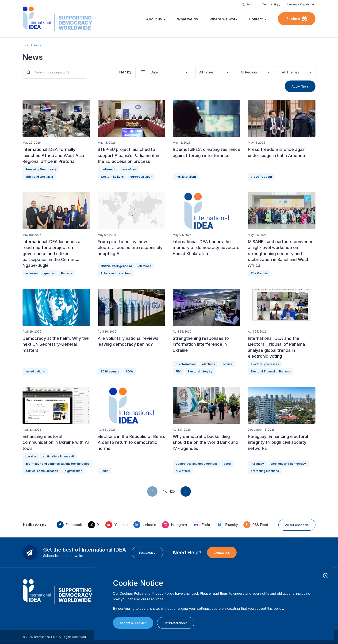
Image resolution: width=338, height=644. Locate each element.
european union (141, 177)
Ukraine (227, 364)
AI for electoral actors (116, 273)
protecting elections (265, 471)
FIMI (178, 371)
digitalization (73, 471)
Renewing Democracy (41, 169)
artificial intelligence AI (116, 266)
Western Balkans (112, 177)
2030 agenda (110, 371)
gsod (227, 464)
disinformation (186, 364)
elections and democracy (288, 464)
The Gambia (259, 273)
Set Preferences (176, 623)
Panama (67, 273)
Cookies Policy (132, 593)
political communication (42, 471)
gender (49, 273)
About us (154, 19)
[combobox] (200, 72)
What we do (188, 19)
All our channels (297, 525)
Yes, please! (147, 552)
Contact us (222, 552)
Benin (104, 471)
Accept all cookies (133, 623)
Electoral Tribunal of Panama (270, 371)
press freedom (261, 177)
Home (26, 45)
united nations (35, 371)
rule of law (129, 169)
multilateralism (186, 177)
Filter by (124, 72)
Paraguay (257, 464)
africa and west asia (39, 177)
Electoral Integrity (200, 371)
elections (145, 266)
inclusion (31, 273)
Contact (256, 19)
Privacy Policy (163, 593)
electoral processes (265, 364)
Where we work (223, 19)
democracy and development (196, 464)
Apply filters (300, 86)
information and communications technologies (57, 464)
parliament (108, 169)
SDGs (130, 371)
